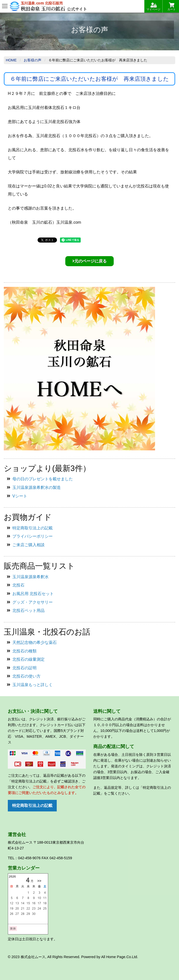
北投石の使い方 (26, 676)
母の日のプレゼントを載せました (43, 479)
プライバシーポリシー (33, 536)
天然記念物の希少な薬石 (35, 642)
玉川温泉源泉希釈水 (31, 577)
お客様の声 (33, 60)
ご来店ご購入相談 (28, 545)
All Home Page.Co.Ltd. (120, 957)
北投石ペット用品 (28, 611)
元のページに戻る (89, 261)
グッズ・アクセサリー (33, 602)
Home (11, 60)
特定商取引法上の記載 (33, 528)
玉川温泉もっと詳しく (33, 685)
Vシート (20, 496)
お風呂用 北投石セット (33, 594)
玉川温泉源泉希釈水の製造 (37, 487)
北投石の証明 (24, 668)
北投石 (18, 585)
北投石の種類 (24, 651)
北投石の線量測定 (28, 659)
